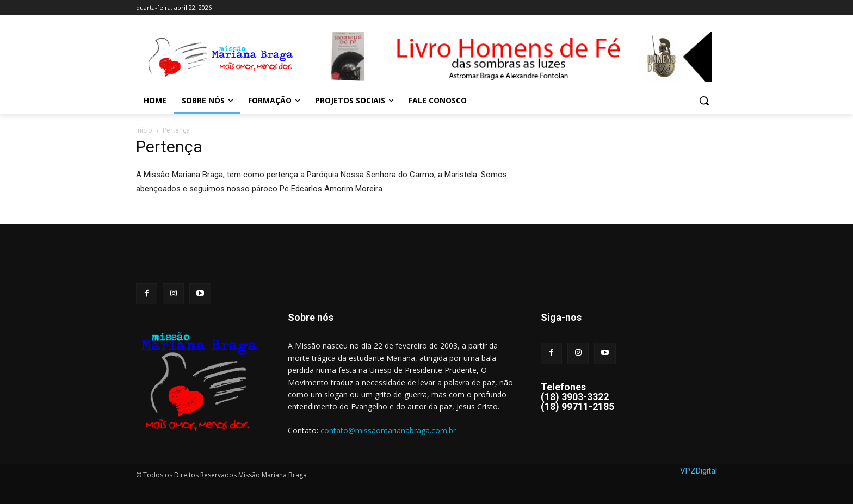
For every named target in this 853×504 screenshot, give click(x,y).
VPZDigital (699, 471)
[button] (704, 101)
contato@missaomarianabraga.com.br (388, 430)
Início (144, 130)
